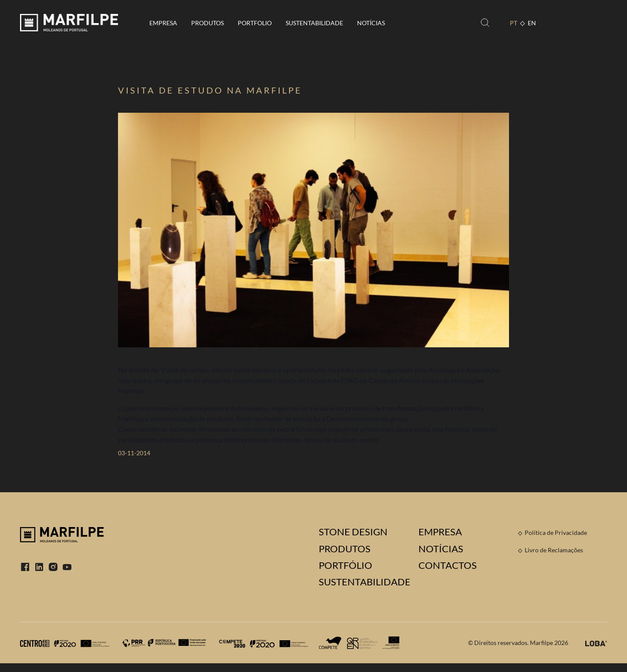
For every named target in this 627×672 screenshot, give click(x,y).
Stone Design (353, 532)
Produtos (207, 23)
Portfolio (255, 23)
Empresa (163, 23)
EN (532, 23)
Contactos (448, 565)
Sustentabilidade (314, 23)
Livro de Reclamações (554, 550)
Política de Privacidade (556, 533)
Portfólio (346, 565)
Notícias (371, 23)
